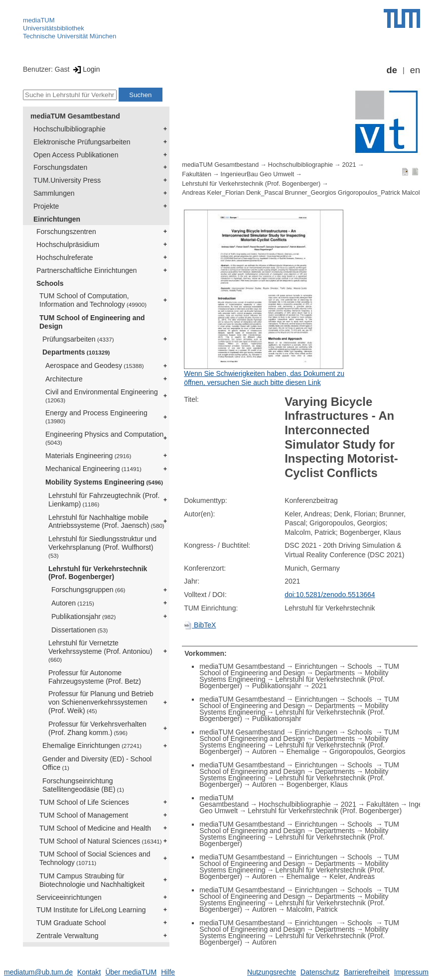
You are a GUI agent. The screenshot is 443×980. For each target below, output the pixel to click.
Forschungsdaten (60, 167)
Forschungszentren (66, 232)
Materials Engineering (88, 456)
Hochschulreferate (65, 257)
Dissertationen (79, 630)
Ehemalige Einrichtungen (92, 745)
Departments (76, 352)
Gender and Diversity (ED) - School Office (97, 763)
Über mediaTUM (131, 972)
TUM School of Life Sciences (84, 802)
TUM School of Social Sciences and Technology (95, 858)
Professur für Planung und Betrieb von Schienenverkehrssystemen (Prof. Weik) (101, 702)
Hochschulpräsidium (68, 245)
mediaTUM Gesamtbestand (75, 116)
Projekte (46, 206)
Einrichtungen (57, 219)
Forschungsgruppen (88, 590)
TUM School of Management (84, 815)
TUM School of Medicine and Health (95, 828)
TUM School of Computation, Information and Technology (93, 300)
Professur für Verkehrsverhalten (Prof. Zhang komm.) (97, 728)
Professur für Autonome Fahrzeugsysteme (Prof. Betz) (95, 677)
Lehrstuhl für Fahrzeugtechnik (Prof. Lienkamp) (104, 500)
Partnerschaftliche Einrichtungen (87, 270)
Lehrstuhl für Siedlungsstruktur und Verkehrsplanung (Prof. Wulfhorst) (102, 547)
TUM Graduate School (71, 923)
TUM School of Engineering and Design (92, 322)
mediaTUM (39, 20)
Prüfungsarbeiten (78, 339)
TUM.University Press (67, 180)
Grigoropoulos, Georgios (368, 751)
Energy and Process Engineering (96, 417)
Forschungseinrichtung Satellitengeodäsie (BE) (83, 785)
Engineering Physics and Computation (104, 438)
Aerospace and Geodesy (95, 366)
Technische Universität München (70, 36)
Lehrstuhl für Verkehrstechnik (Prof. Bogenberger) (98, 573)
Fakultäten (197, 174)
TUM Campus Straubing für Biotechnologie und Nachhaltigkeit (92, 880)
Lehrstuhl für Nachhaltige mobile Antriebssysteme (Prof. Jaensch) (106, 522)
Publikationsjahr (83, 616)
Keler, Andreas (352, 876)
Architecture (64, 379)
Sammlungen (54, 193)
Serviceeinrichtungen (69, 897)
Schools (50, 283)
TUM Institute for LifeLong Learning (91, 910)
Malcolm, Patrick (312, 909)
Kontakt (89, 972)
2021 (349, 165)
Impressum (411, 972)
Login (85, 69)
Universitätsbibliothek (54, 28)
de (392, 70)
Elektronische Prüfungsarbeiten (82, 142)
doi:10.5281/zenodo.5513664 (330, 595)
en (415, 70)
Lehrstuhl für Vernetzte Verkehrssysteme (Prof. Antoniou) (100, 651)
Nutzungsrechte (272, 972)
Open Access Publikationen (76, 155)
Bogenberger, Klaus (317, 784)
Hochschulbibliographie (70, 129)
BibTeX (200, 625)
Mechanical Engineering (93, 469)
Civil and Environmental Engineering (102, 396)
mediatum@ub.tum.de (38, 972)
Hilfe (168, 972)
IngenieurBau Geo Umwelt (258, 174)
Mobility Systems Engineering (104, 482)
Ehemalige (303, 751)
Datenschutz (320, 972)
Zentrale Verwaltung (68, 936)
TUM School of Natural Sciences (101, 841)
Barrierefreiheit (367, 972)
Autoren (73, 603)
